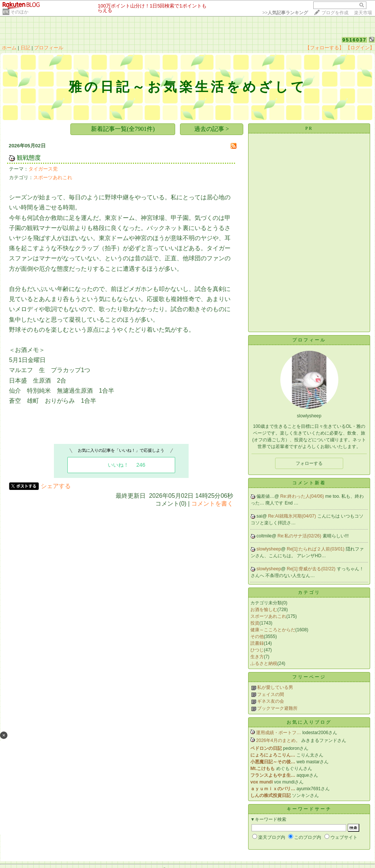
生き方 (257, 657)
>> (285, 13)
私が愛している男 (275, 687)
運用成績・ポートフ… (278, 733)
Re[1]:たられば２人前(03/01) (316, 549)
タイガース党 (43, 169)
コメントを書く (212, 504)
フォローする (309, 463)
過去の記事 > (212, 129)
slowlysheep (269, 549)
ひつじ (257, 650)
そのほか (19, 12)
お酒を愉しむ (264, 610)
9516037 (355, 40)
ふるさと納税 (264, 663)
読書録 (257, 643)
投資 (255, 623)
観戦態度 (29, 158)
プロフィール (49, 48)
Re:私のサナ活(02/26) (300, 536)
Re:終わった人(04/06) (303, 496)
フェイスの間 (271, 694)
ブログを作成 (335, 13)
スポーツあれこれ (53, 177)
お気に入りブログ (309, 722)
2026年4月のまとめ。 (278, 740)
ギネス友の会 (271, 701)
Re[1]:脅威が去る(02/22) (312, 569)
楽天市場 (363, 13)
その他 (257, 637)
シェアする (56, 486)
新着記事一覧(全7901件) (123, 129)
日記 (25, 48)
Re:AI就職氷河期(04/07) (292, 516)
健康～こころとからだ (273, 630)
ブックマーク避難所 (277, 708)
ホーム (9, 48)
